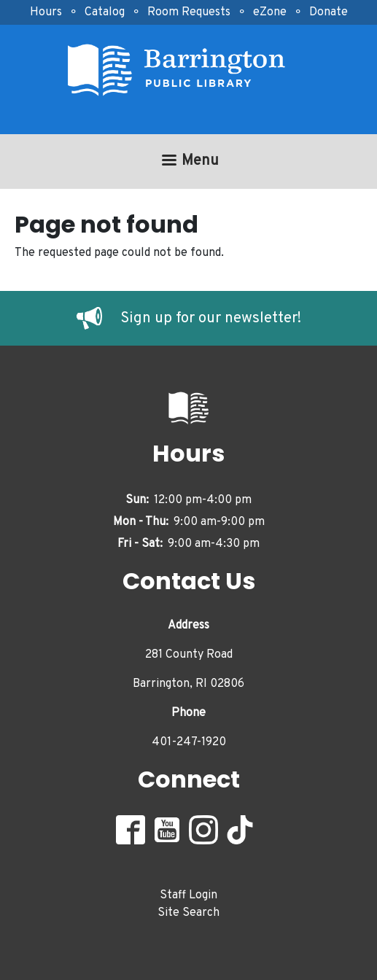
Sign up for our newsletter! (211, 319)
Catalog (105, 12)
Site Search (188, 913)
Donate (329, 12)
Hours (46, 12)
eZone (270, 12)
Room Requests (189, 12)
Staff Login (188, 895)
